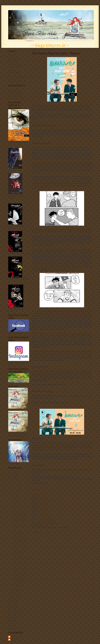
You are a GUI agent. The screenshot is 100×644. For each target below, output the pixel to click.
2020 (12, 603)
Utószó (40, 512)
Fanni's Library (43, 514)
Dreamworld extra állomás (47, 507)
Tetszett (11, 96)
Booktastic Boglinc (44, 516)
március (15, 593)
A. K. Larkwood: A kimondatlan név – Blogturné (19, 580)
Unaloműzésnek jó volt (15, 98)
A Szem (11, 55)
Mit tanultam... (13, 75)
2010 (12, 626)
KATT (35, 405)
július (14, 494)
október (15, 486)
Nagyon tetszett (13, 94)
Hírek (10, 68)
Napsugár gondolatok (15, 77)
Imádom (11, 89)
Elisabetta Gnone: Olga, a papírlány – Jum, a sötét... (20, 527)
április (15, 590)
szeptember (16, 489)
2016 (12, 613)
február (15, 595)
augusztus (16, 491)
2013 (12, 621)
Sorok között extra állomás (47, 501)
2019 (12, 605)
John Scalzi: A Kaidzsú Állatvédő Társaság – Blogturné (20, 564)
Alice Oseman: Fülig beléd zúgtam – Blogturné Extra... (20, 541)
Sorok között (42, 496)
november (16, 483)
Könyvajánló (12, 72)
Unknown (14, 639)
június (15, 496)
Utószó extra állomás (45, 519)
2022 (12, 478)
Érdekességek (12, 81)
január (15, 598)
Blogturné (11, 57)
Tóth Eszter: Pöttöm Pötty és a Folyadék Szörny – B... (20, 508)
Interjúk (11, 70)
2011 (12, 623)
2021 (12, 600)
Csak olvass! (42, 503)
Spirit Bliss (14, 637)
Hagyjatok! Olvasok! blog (47, 521)
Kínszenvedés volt (14, 92)
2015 (12, 616)
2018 (12, 608)
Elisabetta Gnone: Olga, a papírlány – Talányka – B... (20, 520)
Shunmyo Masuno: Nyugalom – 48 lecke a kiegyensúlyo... (20, 534)
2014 (12, 618)
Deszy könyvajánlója (45, 499)
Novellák (11, 79)
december (16, 481)
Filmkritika (12, 64)
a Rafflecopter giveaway (41, 532)
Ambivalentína (43, 510)
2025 (12, 471)
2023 (12, 476)
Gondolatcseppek (14, 66)
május (15, 499)
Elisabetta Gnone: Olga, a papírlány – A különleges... (20, 552)
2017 (12, 610)
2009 (12, 628)
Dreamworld (42, 505)
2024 (12, 473)
